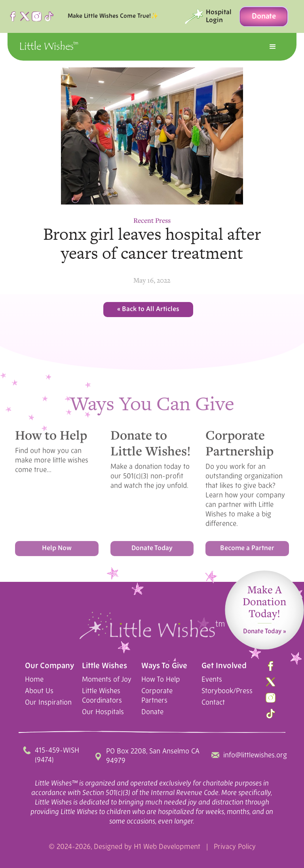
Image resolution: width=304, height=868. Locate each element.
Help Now (57, 550)
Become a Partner (247, 550)
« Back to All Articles (148, 309)
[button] (273, 47)
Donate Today (152, 550)
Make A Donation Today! (264, 605)
